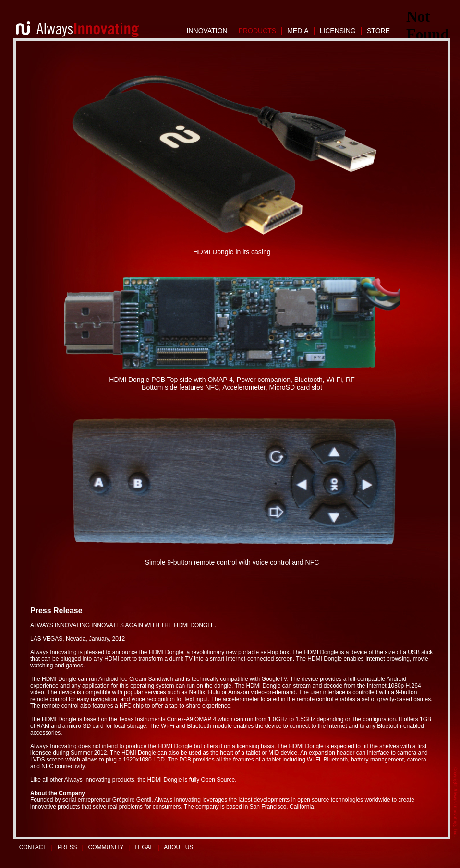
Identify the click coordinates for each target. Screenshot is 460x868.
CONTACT (33, 847)
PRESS (67, 847)
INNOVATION (207, 31)
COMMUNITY (106, 847)
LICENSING (338, 31)
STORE (378, 31)
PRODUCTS (258, 31)
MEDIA (298, 31)
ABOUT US (178, 847)
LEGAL (144, 847)
